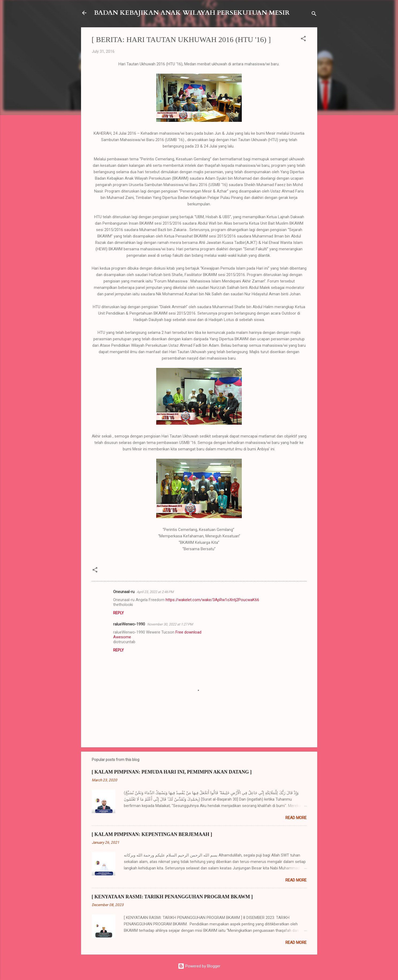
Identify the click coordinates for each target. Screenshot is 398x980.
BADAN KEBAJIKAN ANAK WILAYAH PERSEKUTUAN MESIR (192, 13)
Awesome (122, 637)
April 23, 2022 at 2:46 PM (155, 592)
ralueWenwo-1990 (129, 624)
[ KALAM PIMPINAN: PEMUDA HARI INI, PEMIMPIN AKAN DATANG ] (172, 772)
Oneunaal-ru (124, 592)
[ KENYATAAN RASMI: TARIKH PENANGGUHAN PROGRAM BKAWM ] (172, 897)
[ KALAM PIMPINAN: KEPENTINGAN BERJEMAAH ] (152, 834)
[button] (303, 39)
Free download (188, 632)
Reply (118, 613)
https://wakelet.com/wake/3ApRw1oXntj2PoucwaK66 (212, 600)
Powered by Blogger (199, 966)
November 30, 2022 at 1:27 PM (170, 624)
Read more (296, 818)
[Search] (314, 15)
